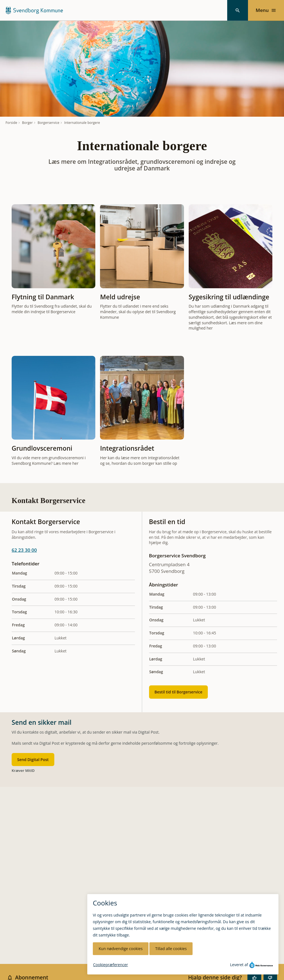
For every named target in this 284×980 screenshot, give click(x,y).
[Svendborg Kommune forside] (34, 10)
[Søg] (238, 10)
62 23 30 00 (24, 550)
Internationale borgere (82, 123)
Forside (11, 123)
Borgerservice (48, 123)
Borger (28, 123)
